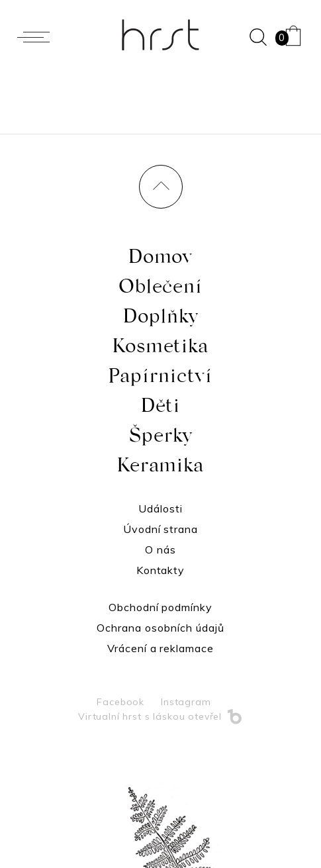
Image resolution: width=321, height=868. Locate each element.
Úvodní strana (160, 529)
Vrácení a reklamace (160, 648)
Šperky (160, 439)
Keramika (161, 469)
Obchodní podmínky (160, 607)
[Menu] (36, 37)
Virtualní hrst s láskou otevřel (160, 716)
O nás (160, 550)
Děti (161, 409)
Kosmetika (161, 350)
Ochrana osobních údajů (160, 628)
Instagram (186, 702)
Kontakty (161, 570)
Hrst (160, 35)
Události (160, 508)
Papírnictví (160, 379)
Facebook (120, 702)
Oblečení (161, 290)
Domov (161, 260)
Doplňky (160, 320)
